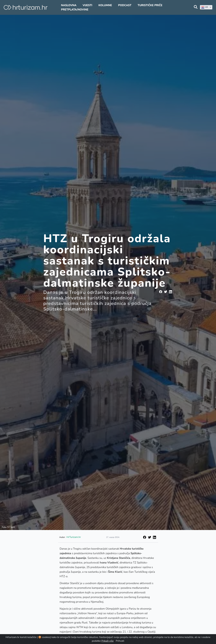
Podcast (125, 5)
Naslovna (69, 5)
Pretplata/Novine (75, 10)
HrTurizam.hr (74, 537)
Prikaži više (108, 641)
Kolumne (105, 5)
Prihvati (120, 641)
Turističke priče (150, 5)
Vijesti (87, 5)
